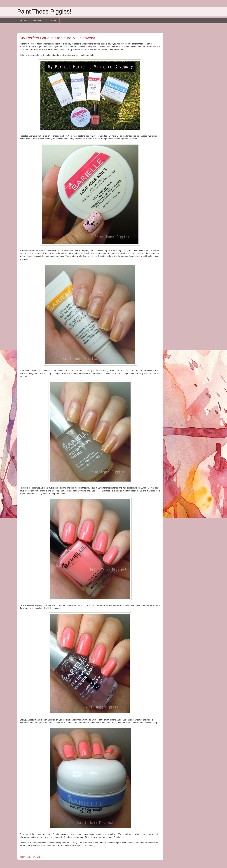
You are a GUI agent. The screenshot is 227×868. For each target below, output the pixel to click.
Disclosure (52, 21)
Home (23, 21)
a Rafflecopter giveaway (31, 857)
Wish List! (36, 21)
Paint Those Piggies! (44, 12)
